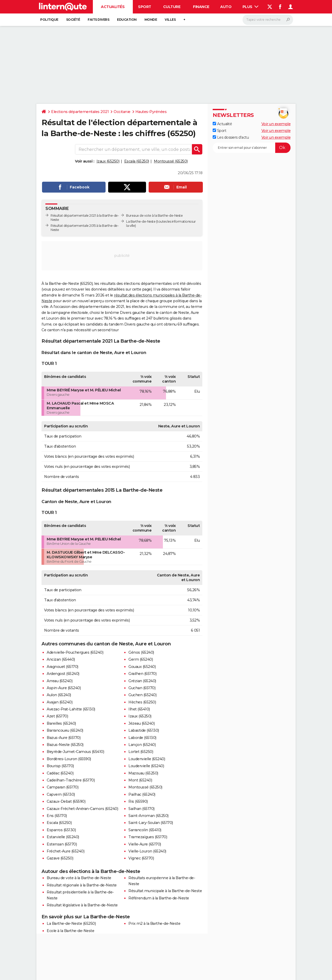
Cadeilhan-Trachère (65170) (71, 780)
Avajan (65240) (60, 702)
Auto (226, 7)
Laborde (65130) (142, 738)
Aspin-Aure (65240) (64, 688)
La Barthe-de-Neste (141, 221)
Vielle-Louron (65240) (147, 851)
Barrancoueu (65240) (65, 730)
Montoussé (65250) (171, 161)
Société (73, 20)
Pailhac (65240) (142, 794)
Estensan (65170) (62, 844)
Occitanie (122, 112)
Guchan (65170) (142, 688)
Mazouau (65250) (143, 773)
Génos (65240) (141, 652)
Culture (172, 7)
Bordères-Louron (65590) (69, 759)
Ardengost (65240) (63, 674)
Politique (49, 20)
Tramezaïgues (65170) (148, 837)
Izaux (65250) (108, 161)
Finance (201, 7)
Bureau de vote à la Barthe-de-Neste (79, 878)
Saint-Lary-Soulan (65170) (151, 823)
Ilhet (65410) (139, 709)
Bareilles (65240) (61, 723)
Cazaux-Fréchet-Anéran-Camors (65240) (82, 809)
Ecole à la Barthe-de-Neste (70, 931)
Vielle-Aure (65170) (145, 844)
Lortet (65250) (141, 752)
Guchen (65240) (142, 695)
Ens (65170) (57, 816)
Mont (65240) (140, 780)
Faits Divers (98, 20)
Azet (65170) (57, 716)
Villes (170, 20)
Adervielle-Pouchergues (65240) (75, 652)
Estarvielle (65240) (63, 837)
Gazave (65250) (60, 858)
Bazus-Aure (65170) (64, 738)
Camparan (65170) (63, 787)
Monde (151, 20)
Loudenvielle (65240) (147, 759)
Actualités (113, 7)
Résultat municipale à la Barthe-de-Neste (165, 891)
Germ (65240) (141, 659)
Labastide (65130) (144, 730)
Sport (145, 7)
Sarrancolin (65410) (145, 830)
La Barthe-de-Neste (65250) (71, 923)
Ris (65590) (138, 801)
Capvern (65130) (61, 794)
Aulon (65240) (59, 695)
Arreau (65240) (60, 681)
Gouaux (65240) (142, 667)
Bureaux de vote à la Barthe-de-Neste (154, 216)
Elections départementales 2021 (80, 112)
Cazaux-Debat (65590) (66, 801)
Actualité (222, 124)
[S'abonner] (252, 148)
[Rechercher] (268, 20)
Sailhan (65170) (141, 809)
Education (127, 20)
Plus (251, 7)
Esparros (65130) (61, 830)
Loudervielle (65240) (146, 766)
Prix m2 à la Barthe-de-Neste (154, 923)
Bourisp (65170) (60, 766)
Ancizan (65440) (61, 659)
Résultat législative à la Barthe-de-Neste (82, 905)
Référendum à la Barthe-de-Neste (159, 898)
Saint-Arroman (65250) (148, 816)
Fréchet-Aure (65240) (65, 851)
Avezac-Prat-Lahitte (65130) (71, 709)
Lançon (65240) (142, 745)
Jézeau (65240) (141, 723)
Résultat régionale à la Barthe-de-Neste (82, 885)
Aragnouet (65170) (63, 667)
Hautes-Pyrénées (151, 112)
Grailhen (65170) (142, 674)
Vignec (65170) (141, 858)
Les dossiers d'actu (231, 137)
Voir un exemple (276, 124)
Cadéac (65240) (60, 773)
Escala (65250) (137, 161)
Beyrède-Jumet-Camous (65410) (75, 752)
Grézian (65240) (142, 681)
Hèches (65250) (142, 702)
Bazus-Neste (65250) (65, 745)
